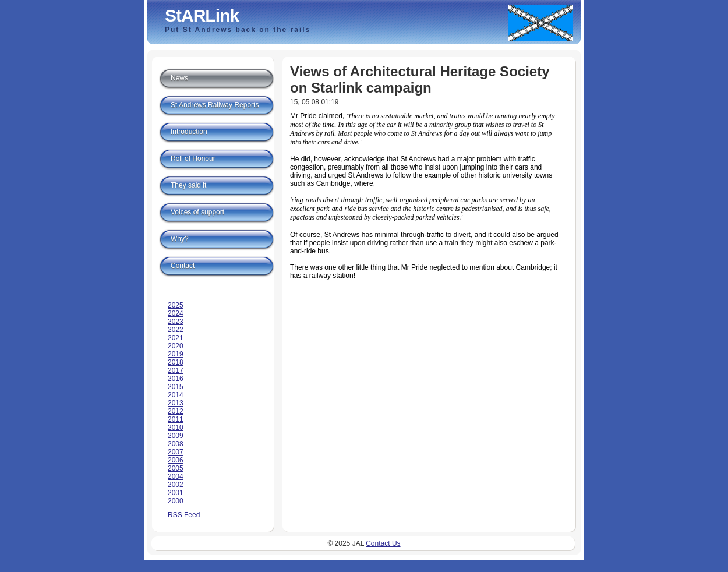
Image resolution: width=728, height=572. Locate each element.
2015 (176, 387)
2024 (176, 313)
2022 (176, 330)
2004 (176, 476)
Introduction (189, 132)
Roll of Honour (193, 158)
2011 (176, 419)
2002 (176, 485)
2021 (176, 338)
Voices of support (197, 212)
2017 (176, 370)
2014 (176, 395)
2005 (176, 468)
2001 (176, 493)
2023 (176, 322)
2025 (176, 305)
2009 (176, 436)
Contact (183, 266)
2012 (176, 411)
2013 (176, 403)
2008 (176, 444)
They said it (188, 185)
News (179, 78)
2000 (176, 501)
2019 (176, 354)
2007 (176, 452)
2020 (176, 346)
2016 (176, 379)
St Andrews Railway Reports (215, 105)
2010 (176, 428)
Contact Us (383, 543)
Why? (180, 239)
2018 (176, 362)
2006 (176, 460)
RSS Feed (184, 515)
